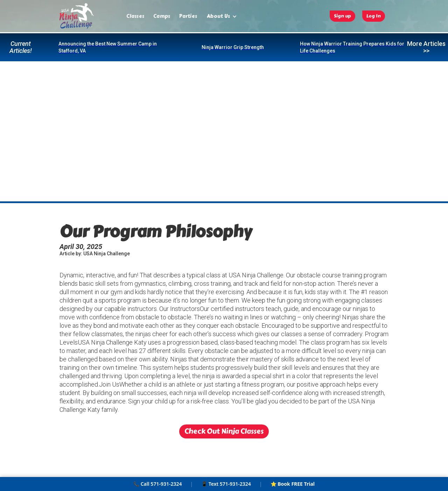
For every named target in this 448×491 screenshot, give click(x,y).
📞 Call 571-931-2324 (157, 484)
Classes (135, 16)
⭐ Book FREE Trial (293, 484)
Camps (162, 16)
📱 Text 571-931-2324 (226, 484)
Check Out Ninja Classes (224, 431)
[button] (222, 16)
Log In (374, 16)
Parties (188, 16)
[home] (77, 16)
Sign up (342, 16)
